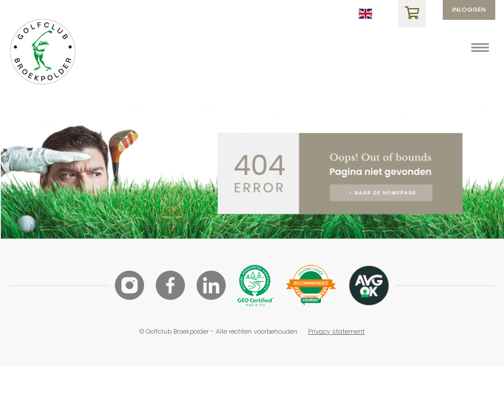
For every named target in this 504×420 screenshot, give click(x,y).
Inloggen (469, 9)
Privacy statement (336, 331)
